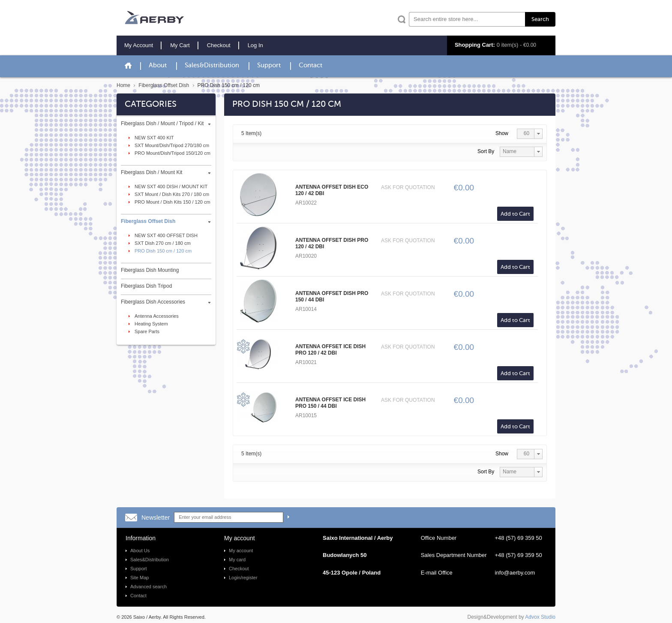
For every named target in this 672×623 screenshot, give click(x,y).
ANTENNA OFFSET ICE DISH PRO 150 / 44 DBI (330, 403)
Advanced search (148, 587)
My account (241, 551)
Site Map (139, 578)
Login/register (243, 578)
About (158, 65)
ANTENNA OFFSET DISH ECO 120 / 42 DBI (332, 190)
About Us (140, 551)
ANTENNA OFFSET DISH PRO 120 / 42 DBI (332, 243)
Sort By (486, 151)
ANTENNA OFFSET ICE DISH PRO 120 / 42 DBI (330, 350)
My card (237, 560)
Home (123, 85)
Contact (310, 65)
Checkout (239, 569)
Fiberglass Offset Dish (164, 85)
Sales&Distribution (212, 65)
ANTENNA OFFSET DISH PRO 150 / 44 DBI (332, 296)
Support (269, 65)
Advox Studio (540, 617)
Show (502, 133)
